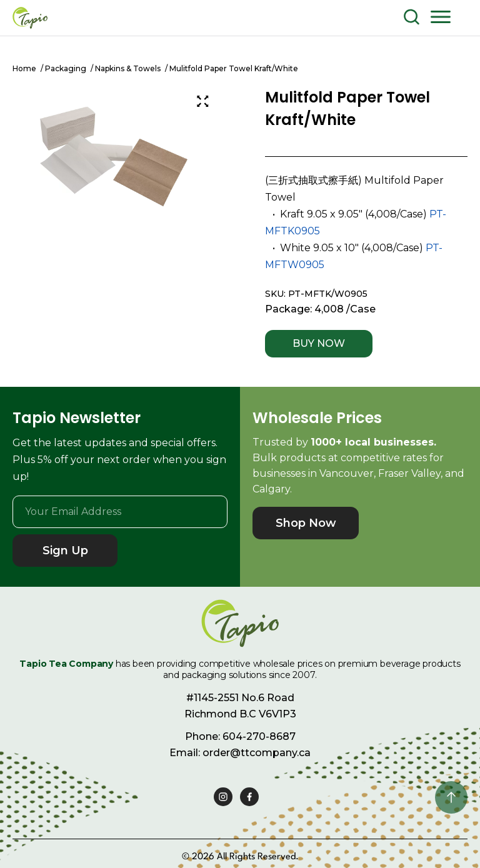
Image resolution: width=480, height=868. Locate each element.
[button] (441, 16)
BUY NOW (319, 343)
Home (24, 68)
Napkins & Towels (128, 68)
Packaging (66, 68)
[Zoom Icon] (202, 101)
